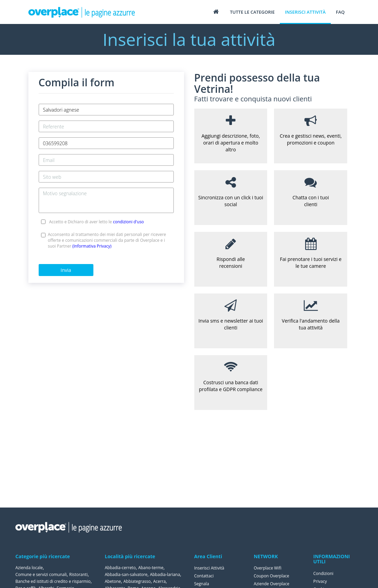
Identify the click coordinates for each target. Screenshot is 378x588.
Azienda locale (29, 568)
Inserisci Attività (209, 568)
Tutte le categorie (252, 12)
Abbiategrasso (137, 581)
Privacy (320, 581)
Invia (66, 270)
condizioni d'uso (128, 222)
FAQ (340, 12)
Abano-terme (151, 568)
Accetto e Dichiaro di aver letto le (96, 222)
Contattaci (204, 576)
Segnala (202, 584)
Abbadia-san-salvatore (126, 574)
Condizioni (323, 573)
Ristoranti (78, 574)
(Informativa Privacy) (92, 246)
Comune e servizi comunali (41, 574)
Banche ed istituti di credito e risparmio (53, 581)
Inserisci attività (305, 12)
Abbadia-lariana (165, 574)
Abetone (113, 581)
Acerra (160, 581)
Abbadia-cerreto (120, 568)
